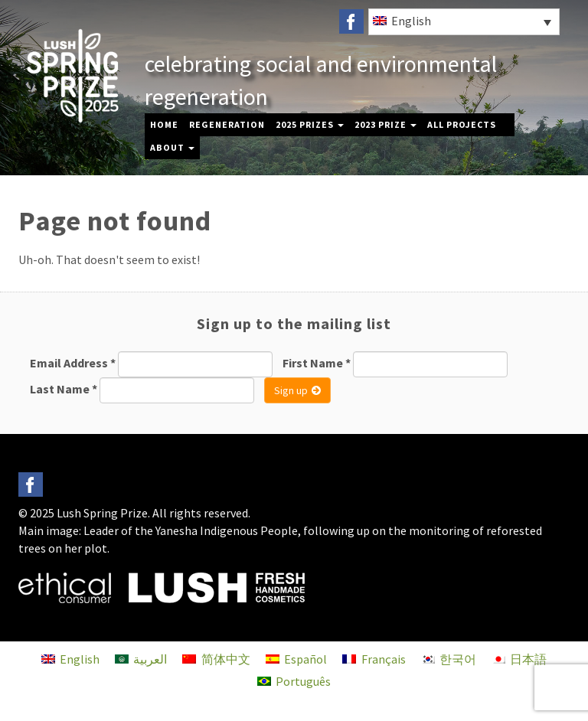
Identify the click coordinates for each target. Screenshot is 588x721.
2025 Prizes (310, 124)
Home (164, 124)
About (172, 147)
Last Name (64, 389)
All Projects (462, 124)
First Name (317, 363)
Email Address (73, 363)
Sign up (297, 390)
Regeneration (227, 124)
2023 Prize (385, 124)
